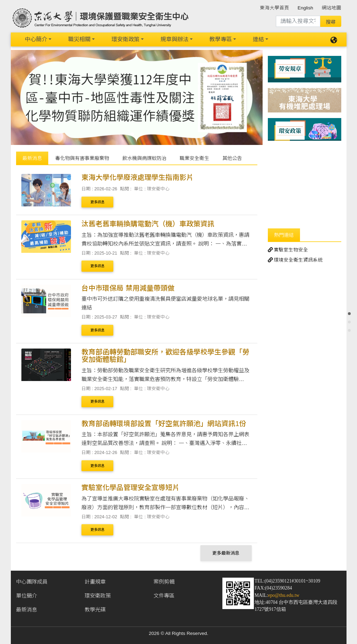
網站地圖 (331, 8)
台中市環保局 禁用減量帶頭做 (128, 288)
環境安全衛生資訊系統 (295, 260)
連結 (258, 39)
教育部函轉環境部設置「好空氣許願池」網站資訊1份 (164, 424)
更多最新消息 (226, 553)
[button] (30, 96)
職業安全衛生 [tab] (194, 158)
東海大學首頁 (274, 8)
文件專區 (164, 596)
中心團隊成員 (32, 582)
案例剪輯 (164, 582)
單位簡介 (27, 596)
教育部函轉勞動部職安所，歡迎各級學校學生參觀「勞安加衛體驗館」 (165, 356)
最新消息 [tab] (32, 158)
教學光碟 (95, 610)
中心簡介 (36, 39)
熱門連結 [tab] (284, 235)
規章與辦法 (174, 39)
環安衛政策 (126, 39)
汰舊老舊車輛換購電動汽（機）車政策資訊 (148, 224)
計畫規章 (95, 582)
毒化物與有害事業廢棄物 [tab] (82, 158)
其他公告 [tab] (232, 158)
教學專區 (221, 39)
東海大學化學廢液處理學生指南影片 (137, 177)
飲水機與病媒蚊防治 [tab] (144, 158)
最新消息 (27, 610)
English (305, 8)
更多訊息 (98, 202)
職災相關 (79, 39)
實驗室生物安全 (288, 250)
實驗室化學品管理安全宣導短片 (130, 488)
